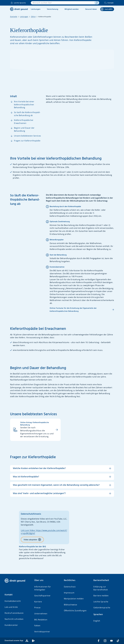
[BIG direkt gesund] (19, 9)
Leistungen (36, 9)
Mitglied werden (72, 9)
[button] (62, 468)
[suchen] (97, 3)
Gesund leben (91, 9)
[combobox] (62, 3)
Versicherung (53, 9)
